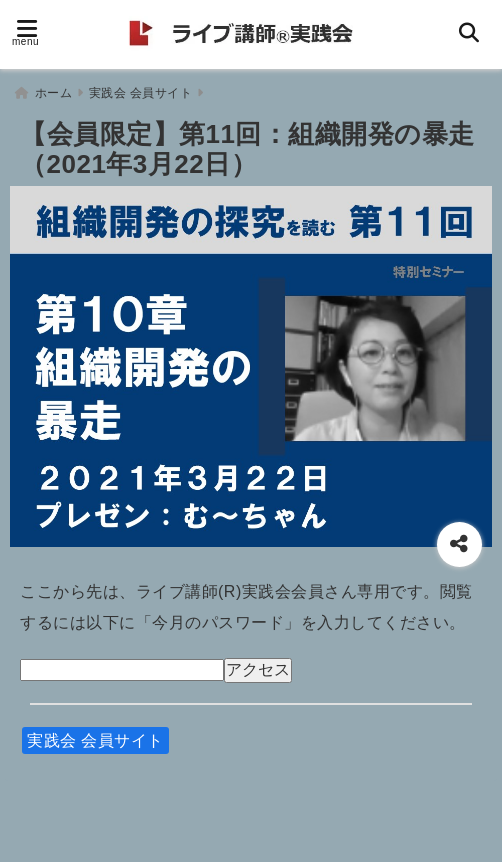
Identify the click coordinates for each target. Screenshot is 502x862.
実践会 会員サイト (95, 737)
